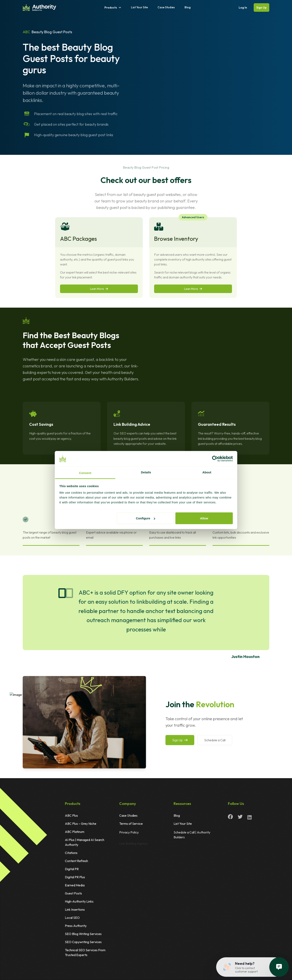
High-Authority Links (79, 901)
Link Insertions (75, 909)
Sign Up (261, 7)
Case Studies (166, 7)
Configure (145, 518)
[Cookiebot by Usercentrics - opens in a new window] (215, 459)
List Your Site (139, 7)
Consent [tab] (85, 473)
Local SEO (72, 918)
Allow (204, 518)
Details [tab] (146, 472)
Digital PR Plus (75, 877)
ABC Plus (71, 815)
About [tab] (207, 472)
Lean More (99, 289)
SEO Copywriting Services (83, 942)
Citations (71, 853)
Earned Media (75, 885)
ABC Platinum (75, 832)
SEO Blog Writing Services (83, 934)
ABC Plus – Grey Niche (81, 824)
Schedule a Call (215, 740)
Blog (188, 7)
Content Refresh (76, 861)
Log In (243, 7)
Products (113, 7)
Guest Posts (73, 893)
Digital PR (72, 869)
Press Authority (76, 926)
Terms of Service (131, 825)
